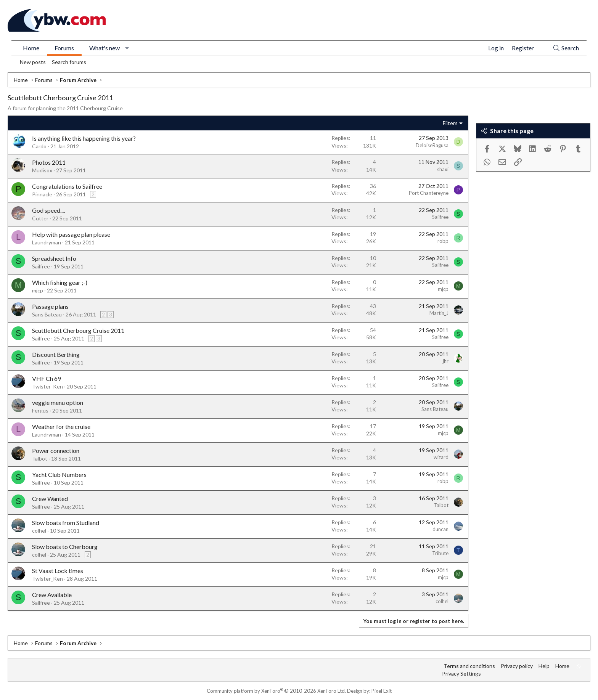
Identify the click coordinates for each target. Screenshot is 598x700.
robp (443, 241)
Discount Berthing (56, 354)
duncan (440, 529)
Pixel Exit (382, 691)
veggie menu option (58, 402)
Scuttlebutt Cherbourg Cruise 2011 (78, 330)
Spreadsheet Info (54, 258)
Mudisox (42, 170)
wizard (441, 457)
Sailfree (440, 217)
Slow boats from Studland (66, 523)
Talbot (40, 458)
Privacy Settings (461, 674)
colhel (39, 531)
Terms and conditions (469, 666)
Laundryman (47, 242)
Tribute (440, 553)
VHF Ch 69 (47, 378)
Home (31, 48)
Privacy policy (517, 666)
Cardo (39, 146)
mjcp (38, 290)
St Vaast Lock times (58, 571)
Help (544, 666)
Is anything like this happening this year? (84, 138)
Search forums (69, 62)
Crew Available (52, 595)
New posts (33, 62)
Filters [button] (450, 123)
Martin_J (439, 313)
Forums (64, 48)
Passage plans (50, 306)
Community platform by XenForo (276, 691)
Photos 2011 (49, 162)
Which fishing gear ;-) (60, 282)
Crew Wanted (50, 499)
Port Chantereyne (429, 193)
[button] (127, 48)
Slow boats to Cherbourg (65, 547)
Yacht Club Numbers (59, 474)
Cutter (40, 218)
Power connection (56, 450)
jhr (446, 361)
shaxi (443, 169)
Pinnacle (42, 194)
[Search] (566, 48)
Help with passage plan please (71, 234)
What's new (104, 48)
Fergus (40, 410)
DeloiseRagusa (432, 145)
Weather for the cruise (61, 426)
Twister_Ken (47, 386)
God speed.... (48, 210)
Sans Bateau (47, 314)
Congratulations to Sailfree (67, 186)
